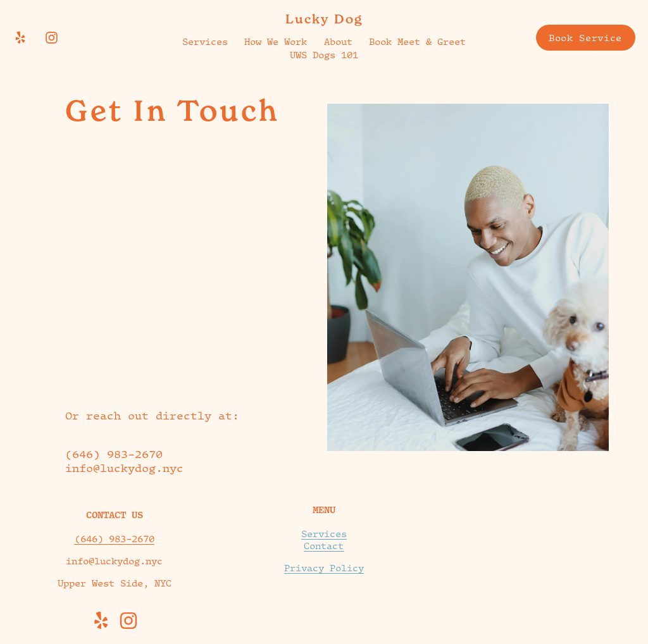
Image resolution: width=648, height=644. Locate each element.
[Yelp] (20, 38)
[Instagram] (52, 38)
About (338, 41)
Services (205, 41)
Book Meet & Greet (417, 41)
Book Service (585, 38)
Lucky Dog (324, 19)
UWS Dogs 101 (324, 55)
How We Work (276, 41)
